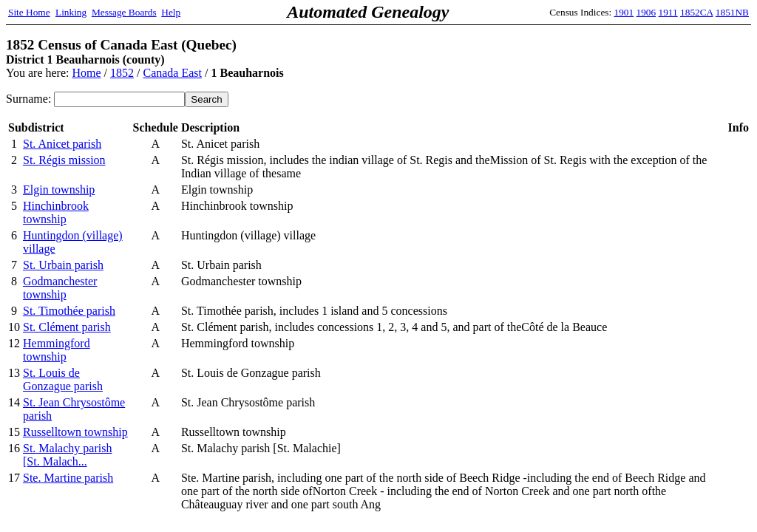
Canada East (172, 73)
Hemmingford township (57, 350)
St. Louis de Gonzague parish (63, 379)
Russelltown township (75, 432)
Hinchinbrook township (56, 212)
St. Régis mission (64, 160)
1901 (624, 12)
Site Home (29, 12)
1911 (668, 12)
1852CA (696, 12)
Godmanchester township (60, 288)
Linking (71, 12)
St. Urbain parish (63, 265)
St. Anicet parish (62, 144)
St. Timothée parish (69, 311)
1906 (646, 12)
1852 (122, 73)
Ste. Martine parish (68, 478)
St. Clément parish (67, 327)
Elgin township (59, 190)
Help (171, 12)
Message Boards (124, 12)
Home (86, 73)
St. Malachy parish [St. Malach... (67, 455)
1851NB (732, 12)
